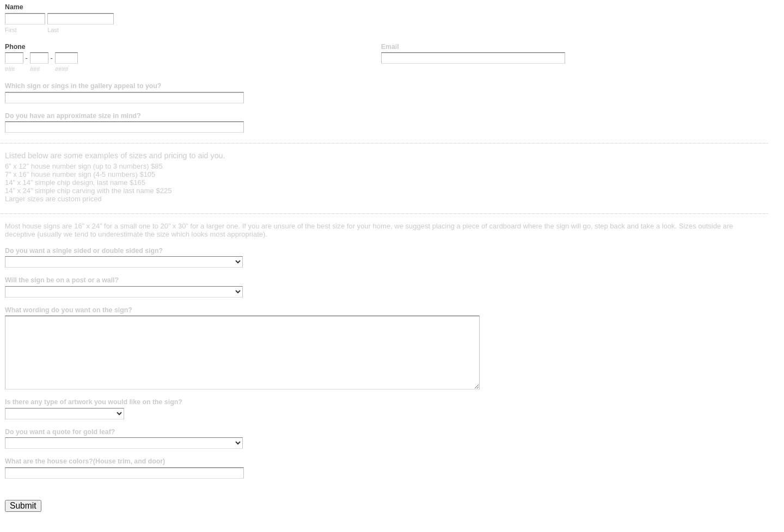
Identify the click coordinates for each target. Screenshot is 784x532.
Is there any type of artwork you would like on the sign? (94, 402)
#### (62, 69)
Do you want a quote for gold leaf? (60, 432)
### (10, 69)
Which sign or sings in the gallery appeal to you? (83, 86)
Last (53, 30)
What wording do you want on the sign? (69, 310)
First (11, 30)
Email (390, 47)
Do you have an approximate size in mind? (73, 116)
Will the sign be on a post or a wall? (62, 280)
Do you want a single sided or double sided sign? (84, 251)
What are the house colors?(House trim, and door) (85, 461)
